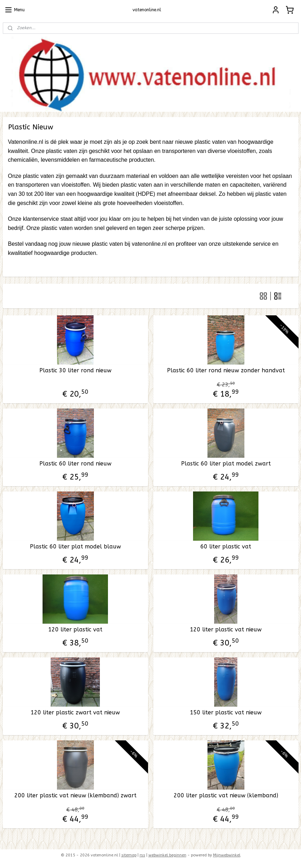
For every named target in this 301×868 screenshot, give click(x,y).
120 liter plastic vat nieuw (226, 629)
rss (142, 855)
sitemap (129, 855)
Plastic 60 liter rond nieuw (75, 464)
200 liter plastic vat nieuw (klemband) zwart (75, 795)
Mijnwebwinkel (227, 855)
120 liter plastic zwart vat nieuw (75, 712)
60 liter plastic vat (226, 546)
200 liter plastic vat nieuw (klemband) (226, 795)
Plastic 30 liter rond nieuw (75, 370)
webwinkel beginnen (167, 855)
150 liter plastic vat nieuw (226, 712)
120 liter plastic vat (75, 629)
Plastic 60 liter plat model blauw (75, 546)
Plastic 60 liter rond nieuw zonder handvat (226, 370)
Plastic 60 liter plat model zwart (226, 464)
